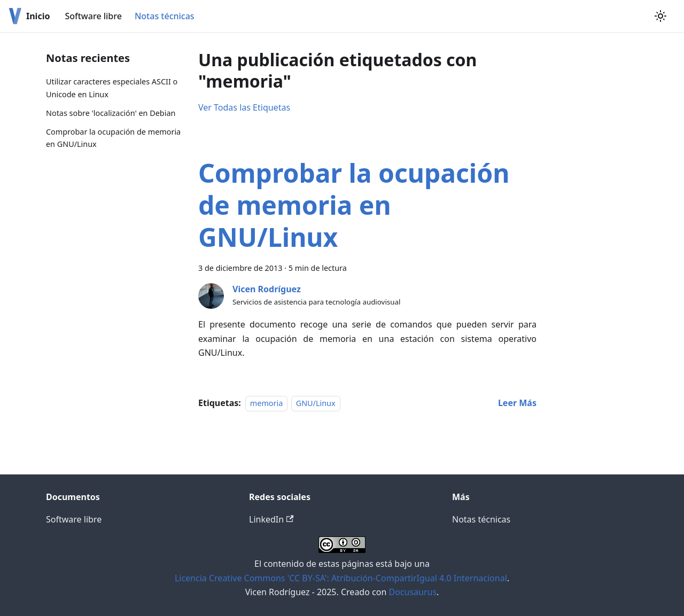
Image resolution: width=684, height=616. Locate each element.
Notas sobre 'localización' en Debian (111, 113)
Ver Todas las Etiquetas (244, 107)
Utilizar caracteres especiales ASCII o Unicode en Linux (112, 88)
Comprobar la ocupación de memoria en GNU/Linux (113, 138)
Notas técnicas (165, 16)
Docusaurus (413, 592)
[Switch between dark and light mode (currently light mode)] (660, 16)
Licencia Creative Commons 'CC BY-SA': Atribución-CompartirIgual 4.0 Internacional (341, 578)
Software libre (93, 16)
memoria (266, 403)
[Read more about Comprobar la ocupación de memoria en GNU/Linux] (517, 403)
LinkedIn (271, 519)
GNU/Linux (316, 403)
